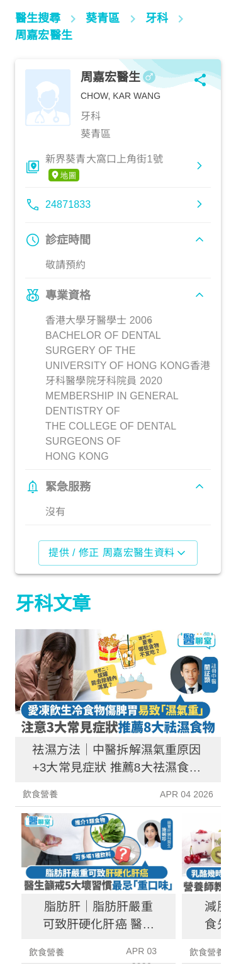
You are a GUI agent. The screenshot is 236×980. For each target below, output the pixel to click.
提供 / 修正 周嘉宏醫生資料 (118, 553)
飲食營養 (41, 794)
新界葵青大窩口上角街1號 (104, 168)
